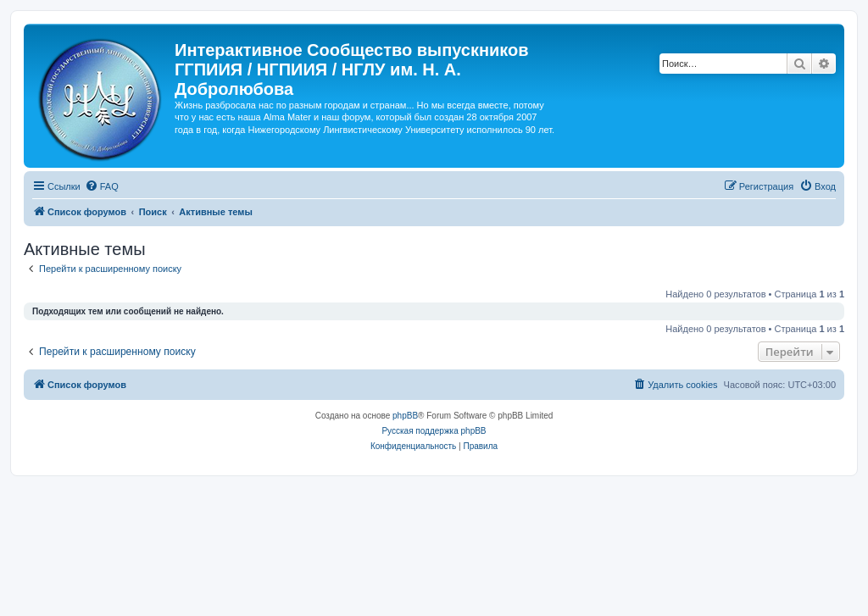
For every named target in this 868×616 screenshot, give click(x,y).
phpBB (405, 416)
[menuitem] (102, 186)
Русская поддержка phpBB (434, 431)
